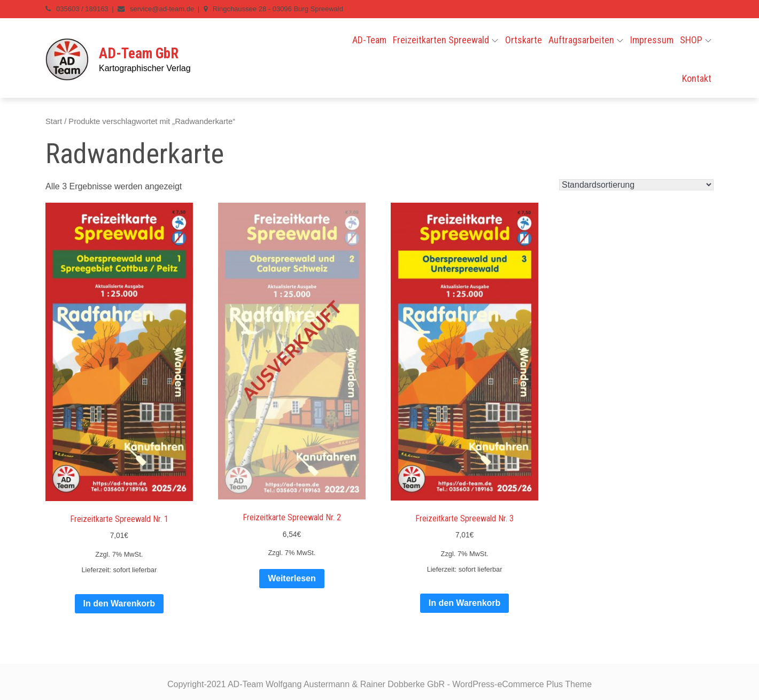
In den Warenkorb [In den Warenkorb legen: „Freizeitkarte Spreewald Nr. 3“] (465, 603)
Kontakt (697, 78)
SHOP (696, 40)
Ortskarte (524, 40)
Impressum (652, 40)
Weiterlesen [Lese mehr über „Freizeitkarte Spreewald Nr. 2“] (292, 578)
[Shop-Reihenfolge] (636, 185)
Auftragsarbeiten (586, 40)
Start (54, 121)
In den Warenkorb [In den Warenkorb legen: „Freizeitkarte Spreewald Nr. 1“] (119, 603)
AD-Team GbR (139, 53)
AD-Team (369, 40)
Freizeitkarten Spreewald (446, 40)
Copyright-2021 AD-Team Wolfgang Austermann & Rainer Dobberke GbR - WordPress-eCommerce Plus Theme (379, 684)
